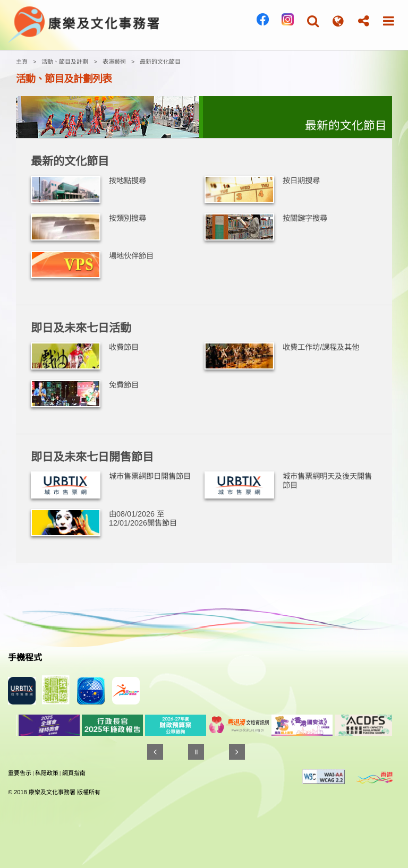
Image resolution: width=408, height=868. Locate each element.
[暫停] (196, 752)
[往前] (155, 752)
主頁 (22, 62)
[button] (313, 21)
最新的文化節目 (160, 62)
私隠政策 (47, 773)
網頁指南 (74, 773)
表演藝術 (114, 62)
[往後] (237, 752)
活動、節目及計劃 (65, 62)
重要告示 (20, 773)
